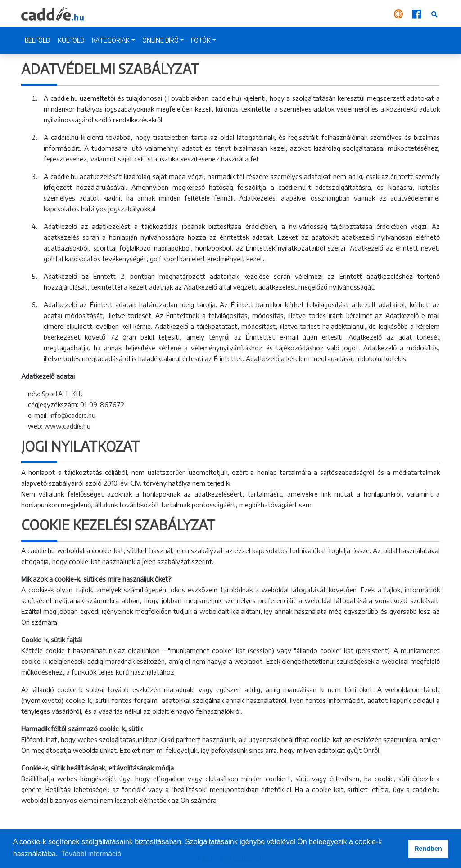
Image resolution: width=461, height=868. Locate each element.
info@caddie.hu (72, 415)
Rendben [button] (428, 849)
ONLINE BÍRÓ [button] (160, 40)
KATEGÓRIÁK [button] (111, 40)
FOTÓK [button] (201, 40)
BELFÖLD (38, 40)
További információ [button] (91, 854)
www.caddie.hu (67, 426)
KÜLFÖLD (71, 40)
